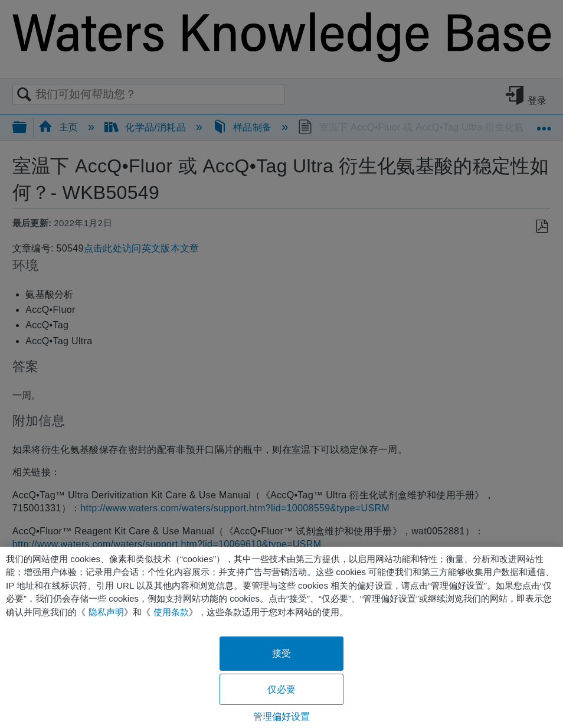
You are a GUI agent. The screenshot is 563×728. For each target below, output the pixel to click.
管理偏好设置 (282, 716)
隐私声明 (106, 612)
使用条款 (171, 612)
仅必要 (281, 689)
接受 (281, 653)
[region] (281, 637)
